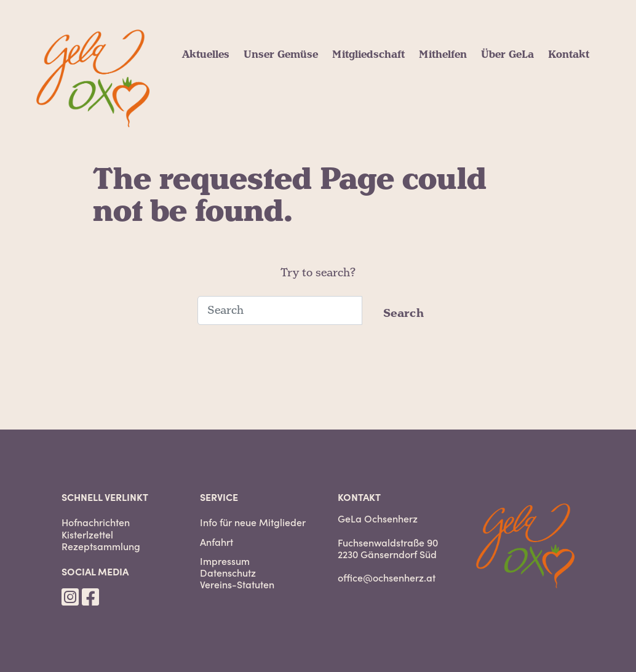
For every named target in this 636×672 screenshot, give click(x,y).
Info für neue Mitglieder (253, 522)
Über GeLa (507, 55)
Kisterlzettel (87, 534)
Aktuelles (206, 55)
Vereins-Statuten (237, 584)
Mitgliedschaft (368, 55)
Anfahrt (217, 542)
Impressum (225, 561)
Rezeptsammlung (101, 546)
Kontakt (569, 55)
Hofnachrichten (96, 522)
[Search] (280, 310)
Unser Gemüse (281, 55)
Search (404, 314)
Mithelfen (443, 55)
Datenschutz (228, 573)
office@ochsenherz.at (387, 577)
